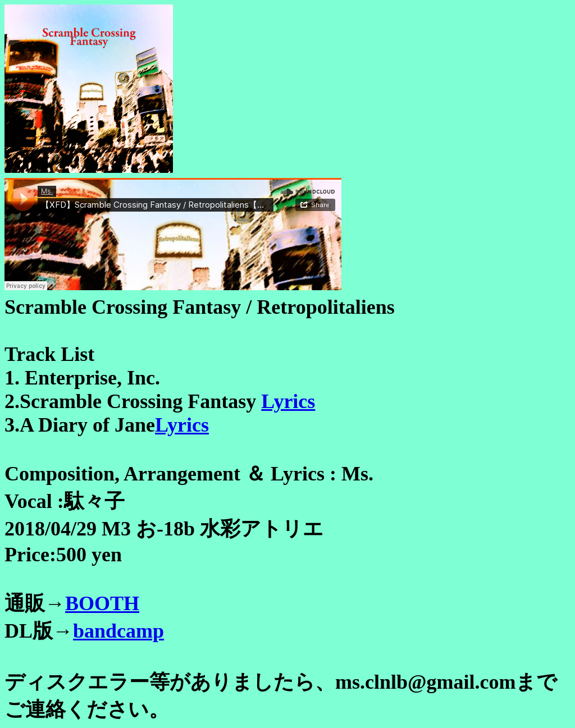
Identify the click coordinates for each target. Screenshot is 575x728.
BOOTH (102, 603)
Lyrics (288, 401)
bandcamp (118, 631)
